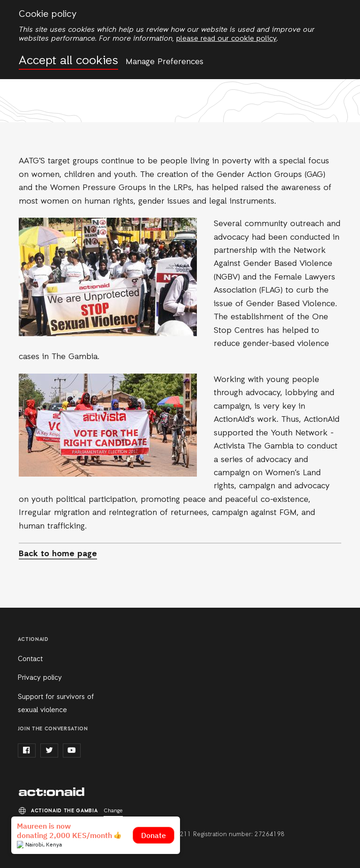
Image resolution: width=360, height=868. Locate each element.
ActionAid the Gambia (52, 793)
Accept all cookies (68, 61)
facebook (27, 750)
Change (113, 811)
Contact (30, 659)
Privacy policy (40, 678)
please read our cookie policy (226, 39)
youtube (72, 750)
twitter (49, 750)
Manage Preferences (165, 62)
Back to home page (58, 554)
